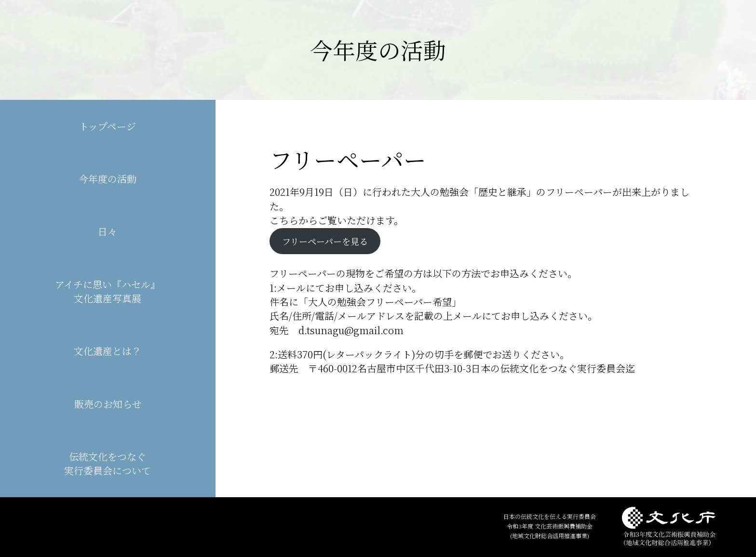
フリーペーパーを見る (325, 241)
